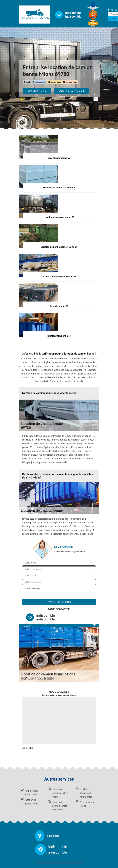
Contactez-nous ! (71, 91)
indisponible (73, 13)
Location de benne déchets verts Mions (59, 806)
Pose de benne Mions (87, 804)
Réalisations (37, 91)
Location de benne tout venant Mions (87, 793)
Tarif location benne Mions (31, 793)
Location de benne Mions (31, 802)
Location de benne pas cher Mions (60, 793)
